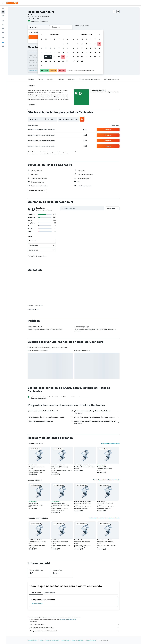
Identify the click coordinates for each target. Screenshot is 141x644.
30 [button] (68, 61)
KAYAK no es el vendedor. (75, 624)
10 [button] (42, 52)
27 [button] (55, 61)
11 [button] (46, 52)
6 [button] (55, 48)
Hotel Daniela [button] (33, 465)
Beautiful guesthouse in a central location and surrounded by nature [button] (85, 466)
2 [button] (68, 44)
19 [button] (50, 57)
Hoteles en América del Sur (52, 640)
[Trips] (3, 37)
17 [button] (42, 57)
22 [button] (63, 57)
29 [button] (63, 61)
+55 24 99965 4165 (34, 19)
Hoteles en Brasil (65, 640)
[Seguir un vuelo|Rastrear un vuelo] (3, 25)
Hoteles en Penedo (37, 603)
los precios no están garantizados (68, 619)
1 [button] (63, 44)
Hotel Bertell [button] (55, 540)
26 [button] (50, 61)
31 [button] (42, 65)
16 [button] (68, 52)
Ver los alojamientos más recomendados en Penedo (104, 518)
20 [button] (55, 57)
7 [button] (59, 48)
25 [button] (46, 61)
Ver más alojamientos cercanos (110, 443)
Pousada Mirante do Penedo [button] (83, 501)
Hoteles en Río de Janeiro (78, 640)
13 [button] (55, 52)
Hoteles (41, 640)
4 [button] (46, 48)
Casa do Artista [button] (102, 467)
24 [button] (42, 61)
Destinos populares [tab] (50, 593)
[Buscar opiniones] (84, 208)
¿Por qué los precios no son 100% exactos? (75, 631)
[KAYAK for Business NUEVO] (3, 32)
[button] (3, 3)
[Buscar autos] (3, 16)
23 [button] (68, 57)
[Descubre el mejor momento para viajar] (3, 28)
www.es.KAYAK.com (33, 640)
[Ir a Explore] (3, 21)
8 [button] (63, 48)
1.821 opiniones (43, 21)
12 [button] (50, 52)
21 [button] (59, 57)
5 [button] (50, 48)
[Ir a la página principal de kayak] (12, 3)
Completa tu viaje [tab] (36, 593)
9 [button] (68, 48)
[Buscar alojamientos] (3, 12)
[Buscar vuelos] (3, 8)
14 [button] (59, 52)
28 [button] (59, 61)
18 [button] (46, 57)
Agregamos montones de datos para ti (75, 628)
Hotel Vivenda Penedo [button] (58, 465)
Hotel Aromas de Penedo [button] (36, 540)
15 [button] (63, 52)
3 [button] (42, 48)
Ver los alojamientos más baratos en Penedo (106, 480)
